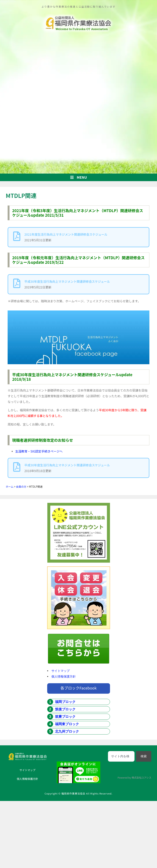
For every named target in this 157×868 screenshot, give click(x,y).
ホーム (10, 487)
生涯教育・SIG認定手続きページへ (39, 451)
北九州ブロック (67, 731)
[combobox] (121, 756)
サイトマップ (61, 671)
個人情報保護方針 (64, 676)
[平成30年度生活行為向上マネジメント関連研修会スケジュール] (17, 283)
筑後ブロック (65, 709)
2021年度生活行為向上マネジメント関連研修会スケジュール (66, 234)
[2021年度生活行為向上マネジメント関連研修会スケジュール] (17, 236)
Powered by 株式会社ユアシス (134, 778)
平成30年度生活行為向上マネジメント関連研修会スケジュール (67, 281)
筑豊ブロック (65, 717)
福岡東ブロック (67, 724)
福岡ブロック (65, 702)
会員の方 (21, 487)
